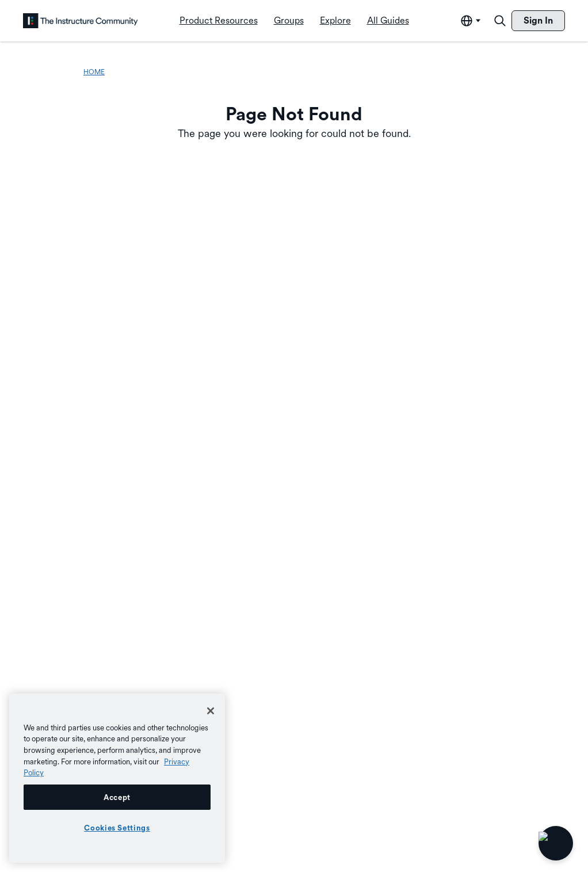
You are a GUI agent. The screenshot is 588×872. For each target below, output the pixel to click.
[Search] (500, 21)
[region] (117, 778)
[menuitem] (219, 21)
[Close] (211, 711)
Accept (117, 797)
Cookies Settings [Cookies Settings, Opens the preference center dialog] (117, 828)
